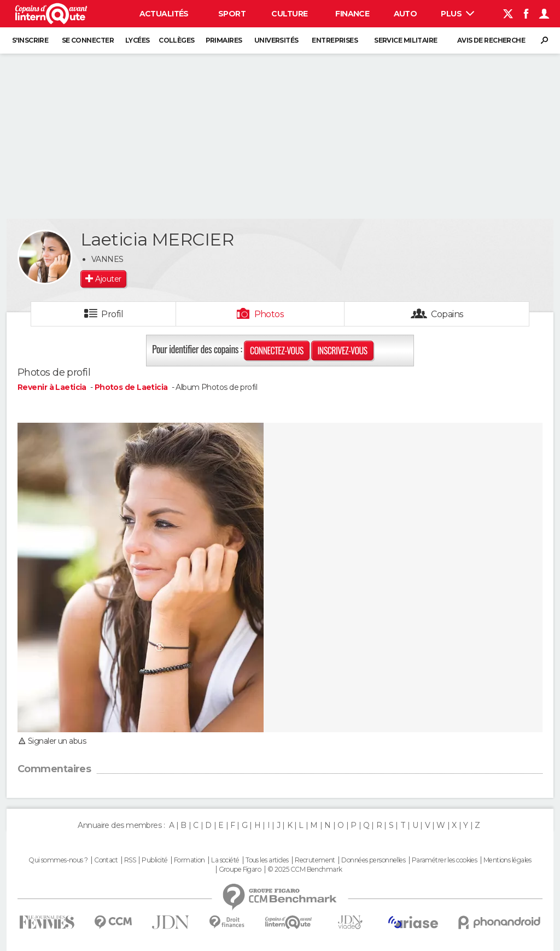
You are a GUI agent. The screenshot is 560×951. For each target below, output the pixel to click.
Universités (276, 40)
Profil (112, 314)
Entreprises (335, 40)
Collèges (177, 40)
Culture (289, 14)
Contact (106, 860)
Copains (447, 314)
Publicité (154, 860)
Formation (189, 860)
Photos (269, 314)
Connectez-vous (277, 351)
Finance (352, 14)
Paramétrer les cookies (445, 860)
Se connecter (88, 40)
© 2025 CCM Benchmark (305, 870)
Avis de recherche (491, 40)
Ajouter (108, 279)
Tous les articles (267, 860)
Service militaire (406, 40)
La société (225, 860)
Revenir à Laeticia (53, 387)
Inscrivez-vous (342, 351)
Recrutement (315, 860)
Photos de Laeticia (131, 387)
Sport (232, 14)
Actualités (164, 14)
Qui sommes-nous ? (58, 860)
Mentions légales (507, 860)
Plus (457, 14)
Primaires (224, 40)
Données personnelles (373, 860)
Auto (406, 14)
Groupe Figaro (240, 870)
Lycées (138, 40)
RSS (130, 860)
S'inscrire (30, 40)
